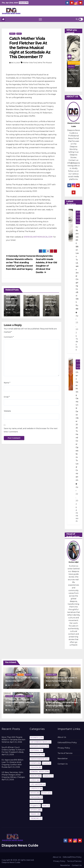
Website (7, 411)
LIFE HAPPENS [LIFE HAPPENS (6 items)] (38, 784)
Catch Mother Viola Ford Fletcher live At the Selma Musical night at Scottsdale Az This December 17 (30, 48)
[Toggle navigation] (40, 19)
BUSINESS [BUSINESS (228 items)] (37, 738)
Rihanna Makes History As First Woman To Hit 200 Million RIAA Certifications (31, 295)
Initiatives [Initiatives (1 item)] (48, 776)
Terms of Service (65, 753)
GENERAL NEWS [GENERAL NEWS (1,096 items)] (40, 772)
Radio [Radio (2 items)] (46, 806)
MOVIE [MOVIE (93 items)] (35, 793)
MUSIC (19, 34)
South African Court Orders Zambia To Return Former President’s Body (13, 750)
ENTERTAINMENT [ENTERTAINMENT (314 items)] (39, 759)
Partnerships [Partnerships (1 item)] (36, 797)
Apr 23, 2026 (13, 685)
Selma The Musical (45, 63)
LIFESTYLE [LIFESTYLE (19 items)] (36, 789)
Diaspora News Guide (20, 845)
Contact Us (63, 764)
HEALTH (21, 675)
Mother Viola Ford (30, 63)
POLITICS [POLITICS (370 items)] (36, 801)
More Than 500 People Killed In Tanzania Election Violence (13, 740)
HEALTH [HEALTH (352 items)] (36, 776)
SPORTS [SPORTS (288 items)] (36, 810)
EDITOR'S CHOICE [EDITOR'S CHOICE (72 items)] (39, 746)
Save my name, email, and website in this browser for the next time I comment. (31, 430)
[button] (77, 19)
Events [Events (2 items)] (47, 763)
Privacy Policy (64, 748)
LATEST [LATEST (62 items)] (35, 780)
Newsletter (63, 759)
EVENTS (12, 34)
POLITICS (28, 675)
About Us (62, 737)
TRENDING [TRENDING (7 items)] (36, 818)
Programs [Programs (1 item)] (35, 806)
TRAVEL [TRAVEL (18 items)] (35, 814)
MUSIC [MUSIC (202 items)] (47, 793)
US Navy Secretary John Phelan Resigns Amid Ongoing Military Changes (13, 775)
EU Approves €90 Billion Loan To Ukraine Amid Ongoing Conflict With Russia (20, 702)
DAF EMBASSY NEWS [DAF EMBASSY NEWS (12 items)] (41, 742)
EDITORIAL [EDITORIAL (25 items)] (36, 750)
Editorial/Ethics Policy (67, 743)
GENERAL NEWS (11, 675)
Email (7, 397)
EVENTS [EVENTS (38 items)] (35, 763)
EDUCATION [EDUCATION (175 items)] (37, 755)
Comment (9, 337)
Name (7, 383)
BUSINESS (9, 696)
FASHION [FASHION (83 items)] (36, 767)
